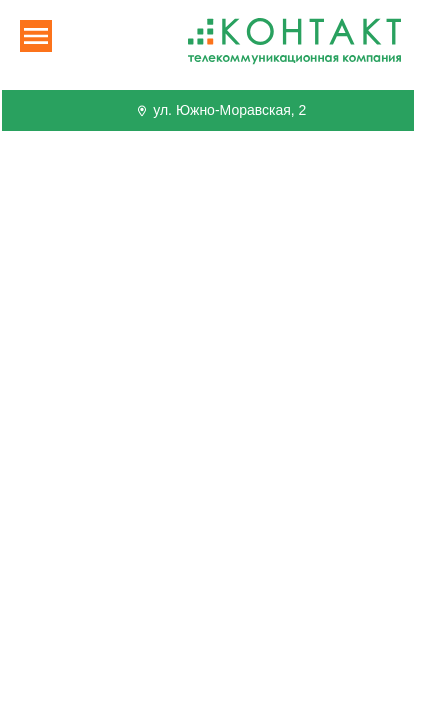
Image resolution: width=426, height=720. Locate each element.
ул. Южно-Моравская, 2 (220, 110)
